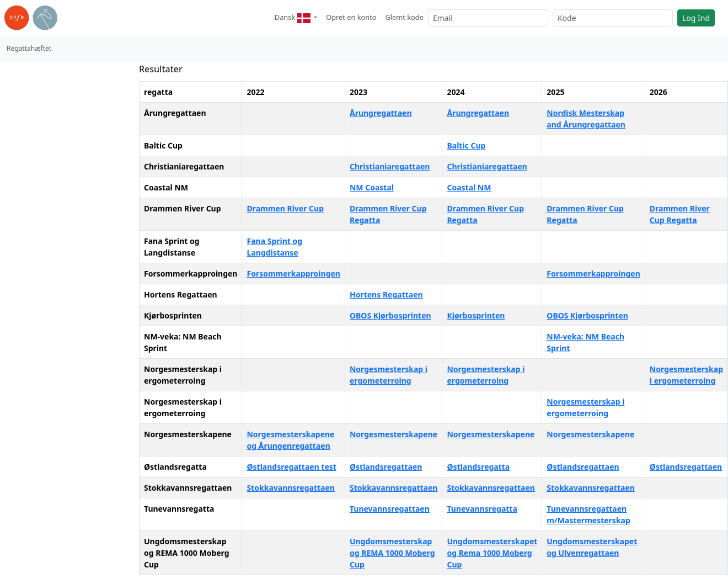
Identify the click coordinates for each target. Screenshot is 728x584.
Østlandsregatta (478, 467)
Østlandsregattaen (386, 467)
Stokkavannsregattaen (290, 488)
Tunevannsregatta (482, 509)
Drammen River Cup (285, 208)
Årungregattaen (381, 113)
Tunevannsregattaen (390, 509)
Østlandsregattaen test (291, 467)
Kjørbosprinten (476, 315)
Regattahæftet (29, 48)
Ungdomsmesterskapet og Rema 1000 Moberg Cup (492, 553)
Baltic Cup (466, 145)
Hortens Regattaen (386, 294)
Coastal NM (469, 187)
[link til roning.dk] (31, 18)
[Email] (488, 18)
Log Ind (696, 18)
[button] (296, 18)
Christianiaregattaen (390, 166)
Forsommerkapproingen (293, 274)
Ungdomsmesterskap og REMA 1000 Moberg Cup (392, 553)
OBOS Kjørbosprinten (390, 315)
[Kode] (613, 18)
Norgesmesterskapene (394, 434)
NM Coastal (372, 187)
